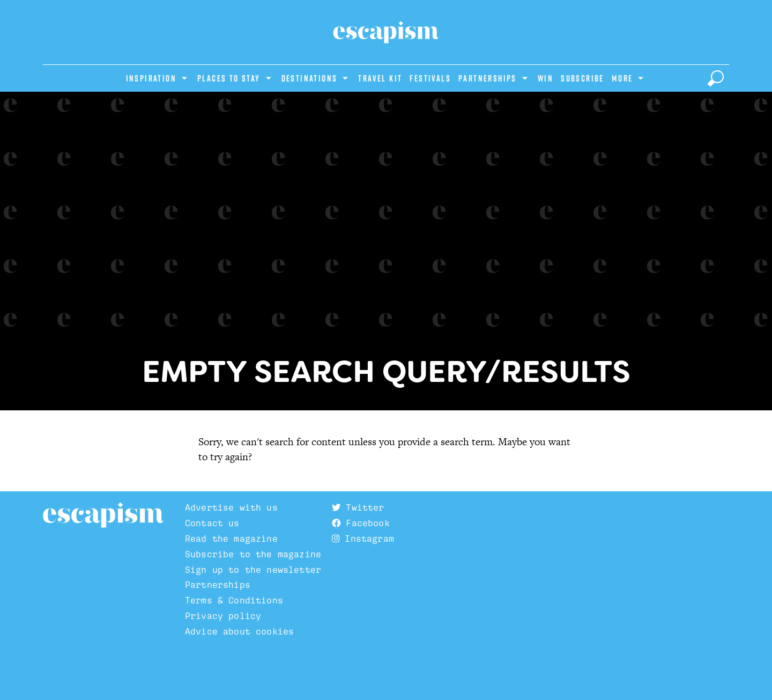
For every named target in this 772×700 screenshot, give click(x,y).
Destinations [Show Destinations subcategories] (310, 78)
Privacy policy (223, 616)
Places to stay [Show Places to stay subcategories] (229, 78)
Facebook (361, 523)
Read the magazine (231, 539)
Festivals (430, 78)
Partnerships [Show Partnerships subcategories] (488, 78)
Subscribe (582, 78)
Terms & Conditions (234, 600)
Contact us (212, 523)
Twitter (358, 507)
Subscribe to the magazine (253, 554)
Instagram (363, 539)
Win (545, 78)
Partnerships (218, 585)
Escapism (103, 515)
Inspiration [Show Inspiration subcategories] (151, 78)
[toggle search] (716, 78)
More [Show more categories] (622, 78)
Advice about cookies (239, 631)
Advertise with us (231, 507)
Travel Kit (380, 78)
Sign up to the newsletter (253, 570)
